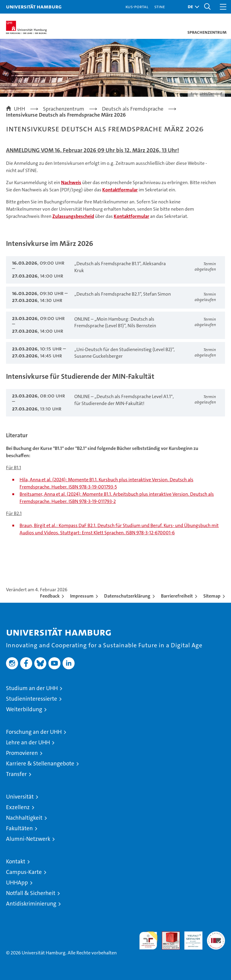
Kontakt (16, 861)
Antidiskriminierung (31, 904)
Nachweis (71, 182)
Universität (20, 797)
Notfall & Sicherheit (31, 893)
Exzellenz (18, 807)
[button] (192, 7)
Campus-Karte (24, 872)
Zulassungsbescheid (73, 216)
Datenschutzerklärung (127, 596)
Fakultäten (19, 828)
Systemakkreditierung (216, 935)
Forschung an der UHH (34, 732)
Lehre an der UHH (28, 742)
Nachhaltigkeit (24, 818)
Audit (168, 935)
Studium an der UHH (32, 688)
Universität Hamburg (34, 6)
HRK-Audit (190, 938)
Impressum (82, 596)
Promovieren (22, 753)
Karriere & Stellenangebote (40, 763)
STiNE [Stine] (160, 6)
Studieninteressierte (32, 699)
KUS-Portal (137, 6)
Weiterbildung (24, 709)
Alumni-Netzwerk (28, 839)
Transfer (16, 774)
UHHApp (17, 883)
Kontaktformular (120, 190)
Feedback (50, 596)
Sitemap (212, 596)
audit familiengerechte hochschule (148, 941)
